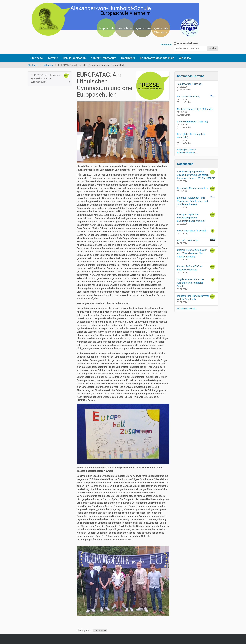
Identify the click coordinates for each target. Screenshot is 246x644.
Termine (53, 58)
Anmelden (166, 45)
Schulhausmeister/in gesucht (196, 231)
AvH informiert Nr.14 (196, 240)
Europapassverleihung (189, 96)
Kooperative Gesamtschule (157, 58)
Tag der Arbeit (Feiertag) (190, 84)
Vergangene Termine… (187, 150)
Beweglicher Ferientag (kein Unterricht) (191, 136)
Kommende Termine (191, 76)
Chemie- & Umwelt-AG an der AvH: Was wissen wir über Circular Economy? (196, 253)
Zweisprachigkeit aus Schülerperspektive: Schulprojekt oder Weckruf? (196, 217)
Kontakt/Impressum (103, 58)
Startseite (37, 58)
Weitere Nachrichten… (187, 309)
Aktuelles (185, 58)
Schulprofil (128, 58)
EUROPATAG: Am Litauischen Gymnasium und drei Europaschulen (50, 78)
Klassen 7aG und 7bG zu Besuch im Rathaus (196, 268)
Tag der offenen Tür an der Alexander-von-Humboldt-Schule (196, 283)
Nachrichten (185, 164)
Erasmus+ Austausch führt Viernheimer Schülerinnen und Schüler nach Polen (196, 201)
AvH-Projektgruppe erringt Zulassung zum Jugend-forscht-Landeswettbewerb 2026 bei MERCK (196, 175)
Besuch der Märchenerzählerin (196, 189)
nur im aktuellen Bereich (187, 43)
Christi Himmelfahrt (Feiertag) (193, 122)
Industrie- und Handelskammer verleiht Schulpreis (196, 297)
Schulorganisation (74, 58)
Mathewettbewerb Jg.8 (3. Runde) (195, 109)
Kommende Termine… (187, 153)
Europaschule (100, 630)
